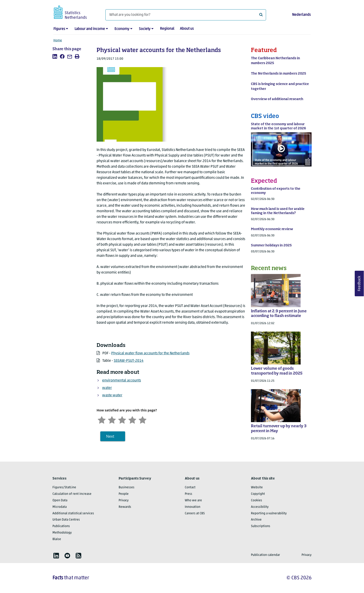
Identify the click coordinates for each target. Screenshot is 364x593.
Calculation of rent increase (72, 494)
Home (58, 41)
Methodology (62, 533)
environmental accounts (122, 381)
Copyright (258, 494)
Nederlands (301, 15)
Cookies (257, 500)
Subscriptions (261, 526)
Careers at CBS (195, 513)
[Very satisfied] (143, 419)
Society (145, 29)
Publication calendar (265, 555)
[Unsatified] (112, 419)
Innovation (193, 507)
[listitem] (55, 56)
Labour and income (90, 29)
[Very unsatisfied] (102, 419)
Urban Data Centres (66, 520)
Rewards (125, 507)
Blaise (57, 539)
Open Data (60, 500)
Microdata (60, 507)
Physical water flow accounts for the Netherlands (150, 353)
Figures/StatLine (64, 487)
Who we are (193, 500)
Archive (256, 520)
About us (187, 29)
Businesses (127, 487)
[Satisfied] (132, 419)
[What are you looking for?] (186, 15)
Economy (122, 29)
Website (257, 487)
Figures (59, 29)
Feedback (359, 283)
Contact (190, 487)
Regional (167, 29)
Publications (61, 526)
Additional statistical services (73, 513)
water (107, 388)
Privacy (124, 500)
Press (188, 494)
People (124, 494)
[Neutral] (122, 419)
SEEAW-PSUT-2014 (129, 361)
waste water (112, 395)
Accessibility (260, 507)
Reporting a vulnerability (269, 513)
